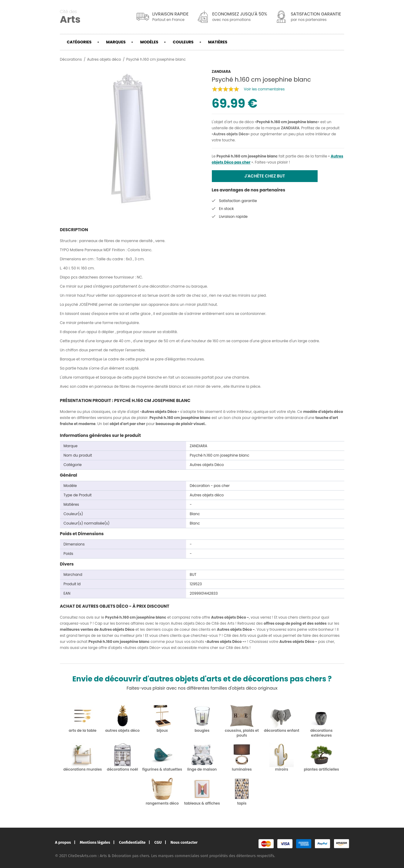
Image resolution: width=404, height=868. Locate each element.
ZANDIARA (290, 128)
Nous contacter (184, 842)
